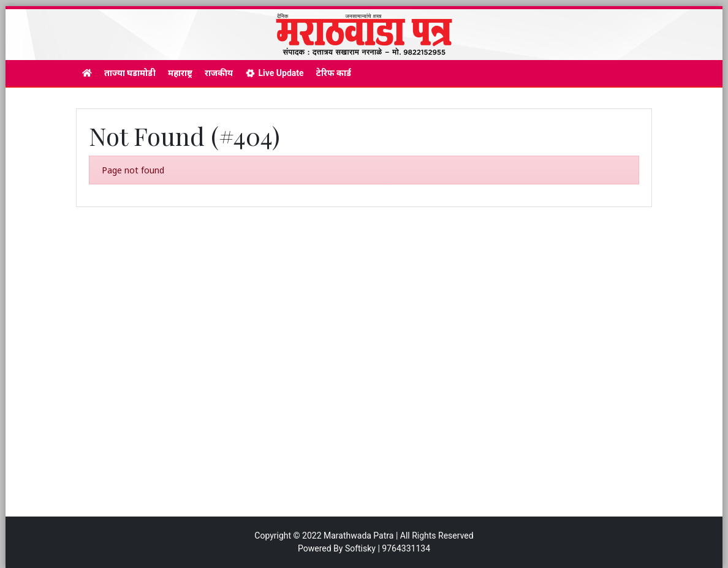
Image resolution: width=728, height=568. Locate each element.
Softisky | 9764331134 (388, 548)
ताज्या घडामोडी (130, 73)
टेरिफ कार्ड (334, 73)
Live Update (274, 73)
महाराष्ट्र (180, 73)
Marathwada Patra (358, 536)
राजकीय (219, 73)
